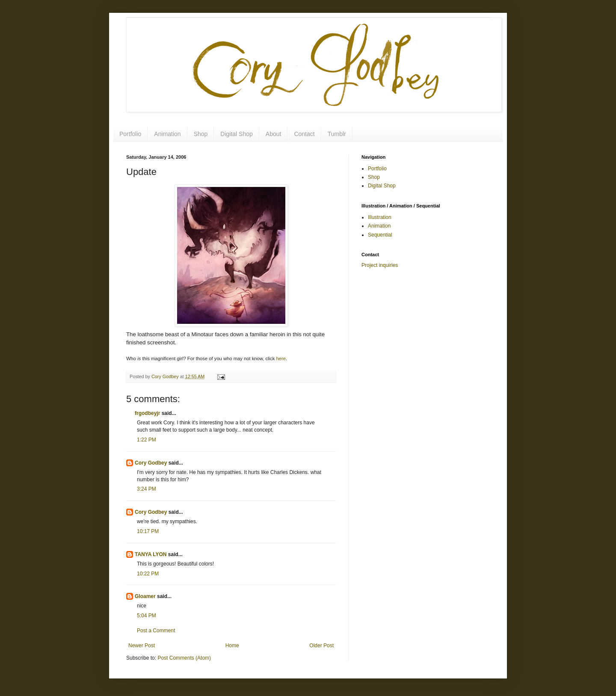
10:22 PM (148, 574)
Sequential (380, 235)
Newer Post (142, 646)
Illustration (380, 217)
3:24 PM (147, 489)
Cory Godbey (151, 463)
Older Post (321, 646)
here (281, 358)
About (274, 134)
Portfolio (130, 134)
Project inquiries (380, 265)
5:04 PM (147, 616)
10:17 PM (148, 531)
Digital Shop (237, 134)
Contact (304, 134)
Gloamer (145, 596)
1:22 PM (147, 440)
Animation (167, 134)
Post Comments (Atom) (184, 658)
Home (232, 646)
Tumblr (337, 134)
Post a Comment (156, 631)
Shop (201, 134)
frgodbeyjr (147, 413)
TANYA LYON (151, 554)
